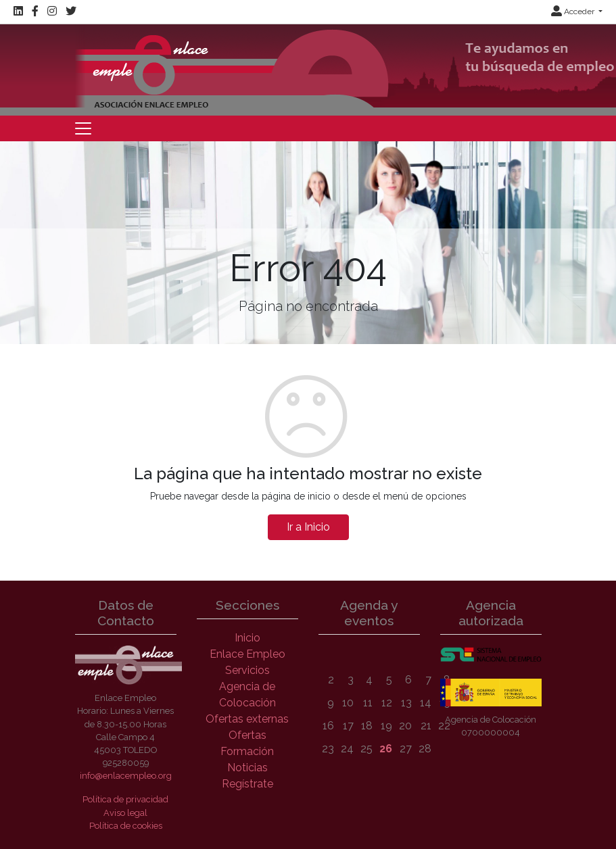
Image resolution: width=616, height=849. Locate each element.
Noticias (247, 768)
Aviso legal (125, 813)
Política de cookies (126, 826)
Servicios (247, 670)
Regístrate (247, 784)
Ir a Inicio (308, 527)
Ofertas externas (247, 719)
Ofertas (247, 735)
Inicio (247, 638)
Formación (247, 751)
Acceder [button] (574, 11)
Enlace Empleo (247, 654)
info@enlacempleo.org (126, 776)
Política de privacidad (125, 799)
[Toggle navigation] (83, 128)
